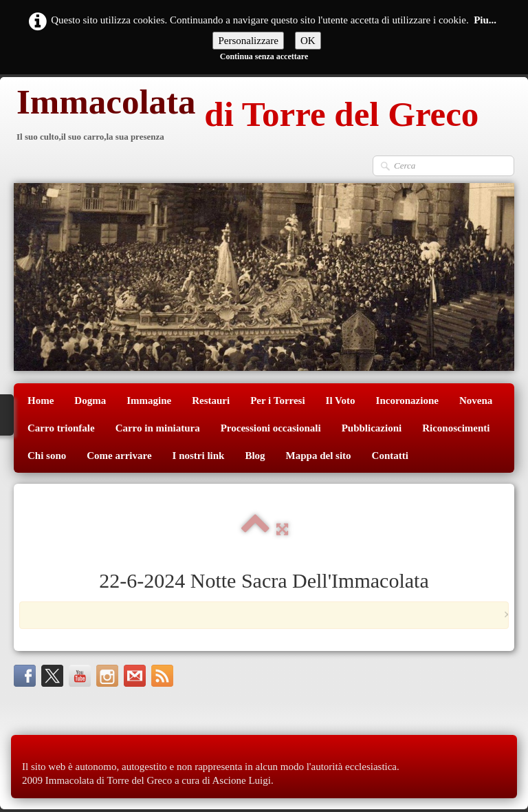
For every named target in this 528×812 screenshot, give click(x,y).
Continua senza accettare (264, 56)
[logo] (246, 116)
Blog (255, 456)
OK (308, 41)
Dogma (90, 400)
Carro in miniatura (158, 428)
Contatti (390, 456)
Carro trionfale (61, 428)
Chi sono (47, 456)
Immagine (149, 400)
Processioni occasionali (271, 428)
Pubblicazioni (372, 428)
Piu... (485, 20)
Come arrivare (119, 456)
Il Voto (341, 400)
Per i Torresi (277, 400)
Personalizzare (248, 41)
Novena (476, 400)
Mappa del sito (319, 456)
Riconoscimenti (456, 428)
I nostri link (199, 456)
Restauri (211, 400)
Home (41, 400)
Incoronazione (407, 400)
